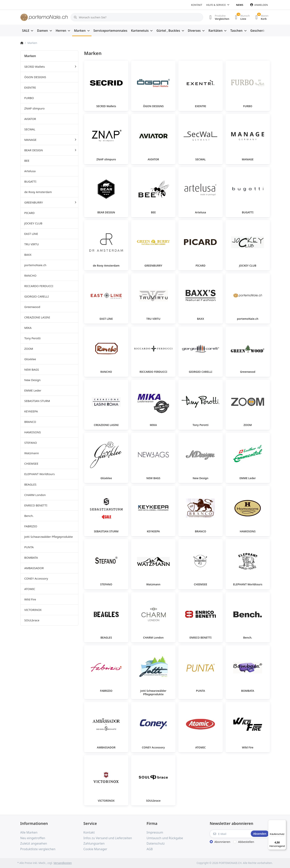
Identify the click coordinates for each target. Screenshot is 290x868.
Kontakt (197, 5)
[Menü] (284, 822)
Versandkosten (62, 863)
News (240, 5)
